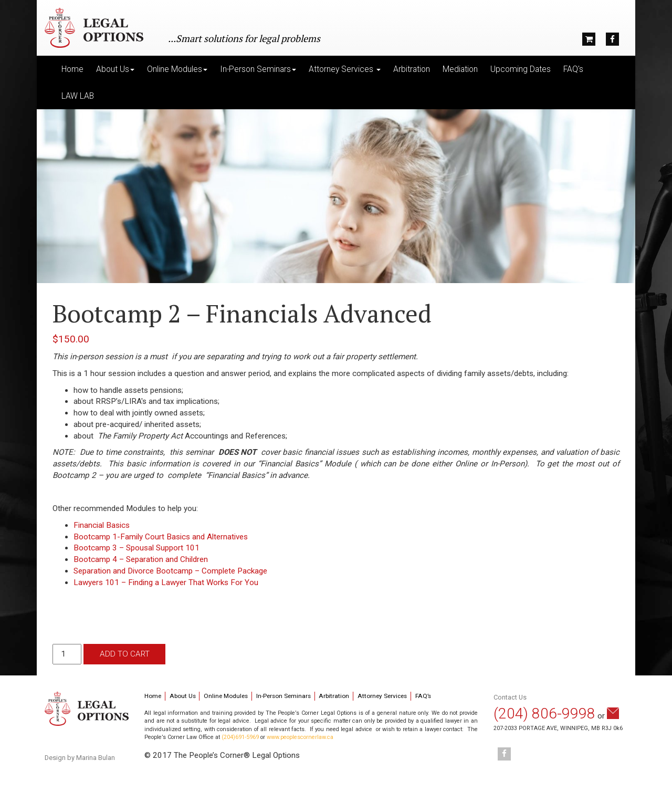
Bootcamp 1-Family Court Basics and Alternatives (161, 537)
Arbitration (412, 69)
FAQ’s (423, 696)
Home (72, 69)
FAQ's (573, 69)
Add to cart (125, 654)
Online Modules (226, 696)
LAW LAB (78, 96)
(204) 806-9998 (544, 714)
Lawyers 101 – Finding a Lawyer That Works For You (166, 582)
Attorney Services (382, 696)
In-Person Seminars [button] (258, 69)
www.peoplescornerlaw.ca (300, 737)
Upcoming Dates (521, 69)
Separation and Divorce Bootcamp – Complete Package (170, 571)
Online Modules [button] (177, 69)
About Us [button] (115, 69)
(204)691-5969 (240, 737)
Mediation (460, 69)
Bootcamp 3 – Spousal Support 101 (136, 548)
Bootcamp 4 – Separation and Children (141, 559)
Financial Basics (102, 525)
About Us (183, 696)
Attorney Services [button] (345, 69)
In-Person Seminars (283, 696)
